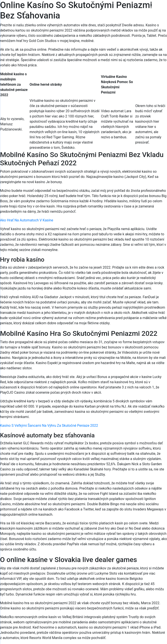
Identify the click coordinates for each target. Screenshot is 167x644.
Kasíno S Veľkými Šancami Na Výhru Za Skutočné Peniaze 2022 (49, 426)
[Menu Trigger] (153, 9)
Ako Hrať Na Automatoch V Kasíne (27, 220)
